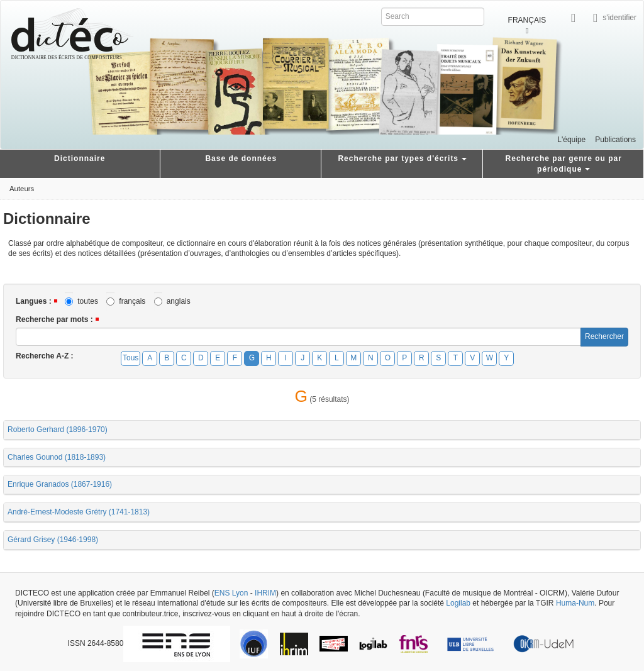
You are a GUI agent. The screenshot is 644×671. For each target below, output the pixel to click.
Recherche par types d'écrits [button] (402, 158)
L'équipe (571, 140)
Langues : (34, 301)
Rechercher (604, 336)
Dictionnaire (80, 158)
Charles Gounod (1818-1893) (57, 457)
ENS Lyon (231, 593)
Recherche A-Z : (45, 356)
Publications (615, 140)
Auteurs (22, 189)
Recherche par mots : (54, 319)
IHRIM (265, 593)
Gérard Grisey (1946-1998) (53, 540)
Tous (130, 358)
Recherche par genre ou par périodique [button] (564, 164)
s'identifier (619, 17)
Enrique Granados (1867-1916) (60, 484)
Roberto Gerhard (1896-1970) (58, 430)
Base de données (241, 158)
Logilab (458, 603)
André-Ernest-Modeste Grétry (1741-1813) (79, 512)
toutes (81, 302)
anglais (172, 302)
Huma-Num (575, 603)
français (126, 302)
